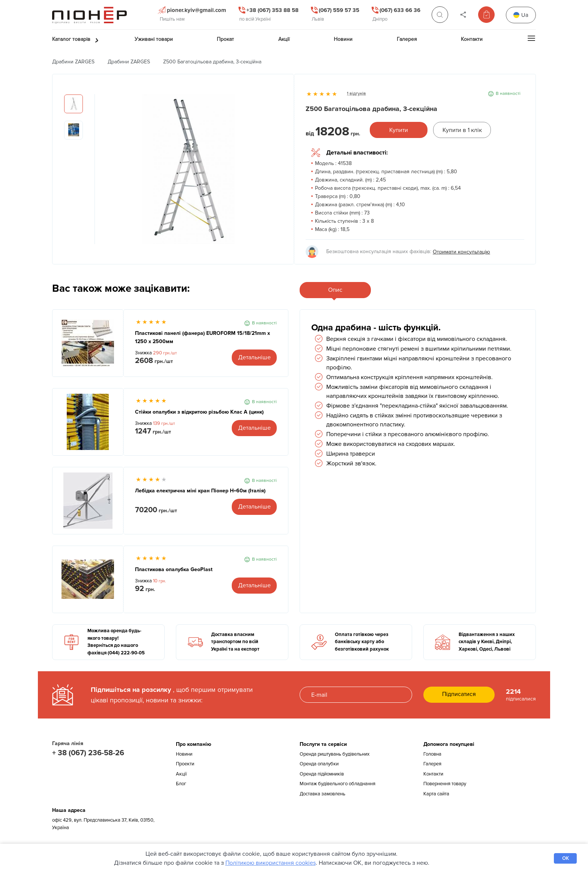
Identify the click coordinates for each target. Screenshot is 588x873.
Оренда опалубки (319, 764)
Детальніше (254, 357)
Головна (432, 754)
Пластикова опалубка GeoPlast (174, 569)
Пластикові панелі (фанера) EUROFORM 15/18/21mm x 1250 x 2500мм (202, 337)
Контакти (433, 774)
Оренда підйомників (322, 774)
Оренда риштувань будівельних (334, 754)
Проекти (185, 764)
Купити (399, 130)
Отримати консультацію (461, 252)
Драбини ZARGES (73, 62)
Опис (335, 290)
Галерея (432, 764)
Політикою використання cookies (271, 863)
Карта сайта (436, 794)
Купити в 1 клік (462, 130)
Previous (100, 173)
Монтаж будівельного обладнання (337, 784)
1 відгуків (356, 94)
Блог (181, 784)
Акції (181, 774)
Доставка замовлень (322, 794)
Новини (184, 754)
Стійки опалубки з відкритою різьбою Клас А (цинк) (199, 412)
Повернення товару (445, 784)
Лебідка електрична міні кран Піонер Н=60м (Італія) (200, 491)
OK (565, 858)
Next (277, 173)
